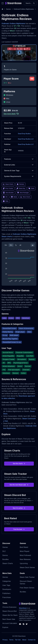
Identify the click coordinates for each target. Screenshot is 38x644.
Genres (5, 577)
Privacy (5, 640)
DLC (4, 551)
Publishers (6, 593)
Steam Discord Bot (10, 611)
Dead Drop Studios (24, 134)
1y (16, 245)
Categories (7, 581)
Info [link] (5, 197)
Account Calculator (10, 623)
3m (6, 245)
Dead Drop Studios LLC (26, 139)
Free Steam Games (27, 588)
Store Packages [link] (23, 193)
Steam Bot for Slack (10, 615)
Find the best (19, 529)
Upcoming (24, 563)
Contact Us (32, 640)
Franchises (7, 597)
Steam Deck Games (27, 567)
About (24, 640)
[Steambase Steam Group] (24, 624)
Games (8, 9)
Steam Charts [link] (8, 184)
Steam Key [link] (21, 188)
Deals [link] (31, 188)
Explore (5, 627)
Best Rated (24, 547)
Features (19, 159)
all (20, 245)
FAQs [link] (6, 201)
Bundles (6, 559)
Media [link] (14, 197)
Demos (5, 555)
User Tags (6, 585)
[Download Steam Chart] (33, 245)
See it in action (19, 508)
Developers (7, 589)
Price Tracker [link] (8, 188)
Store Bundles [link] (8, 193)
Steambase (23, 608)
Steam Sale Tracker (27, 577)
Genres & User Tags (19, 171)
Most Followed (25, 555)
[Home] (2, 9)
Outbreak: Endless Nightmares (13, 23)
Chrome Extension (9, 607)
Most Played (25, 551)
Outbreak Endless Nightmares (24, 9)
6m (11, 245)
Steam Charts (8, 563)
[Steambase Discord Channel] (20, 624)
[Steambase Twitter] (27, 624)
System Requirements (19, 176)
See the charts (19, 464)
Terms (11, 640)
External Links (19, 165)
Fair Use (18, 640)
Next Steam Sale (9, 619)
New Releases (25, 559)
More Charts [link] (25, 197)
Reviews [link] (20, 184)
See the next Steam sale (19, 485)
